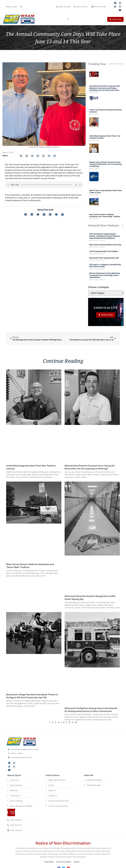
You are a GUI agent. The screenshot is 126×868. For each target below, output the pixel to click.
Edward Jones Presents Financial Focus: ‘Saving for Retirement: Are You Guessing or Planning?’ (106, 164)
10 (76, 723)
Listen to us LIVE (106, 307)
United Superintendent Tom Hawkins (104, 251)
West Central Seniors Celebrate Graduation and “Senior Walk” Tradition (105, 215)
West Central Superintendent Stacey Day (105, 245)
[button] (21, 7)
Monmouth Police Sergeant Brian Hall (104, 258)
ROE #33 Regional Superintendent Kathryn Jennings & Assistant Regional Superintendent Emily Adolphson (105, 236)
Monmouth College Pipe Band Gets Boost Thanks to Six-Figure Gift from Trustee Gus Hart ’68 (32, 696)
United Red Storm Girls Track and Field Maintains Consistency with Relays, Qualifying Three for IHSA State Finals (104, 88)
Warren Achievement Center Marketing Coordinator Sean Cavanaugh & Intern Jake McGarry (105, 275)
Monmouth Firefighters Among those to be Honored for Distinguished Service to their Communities (91, 710)
